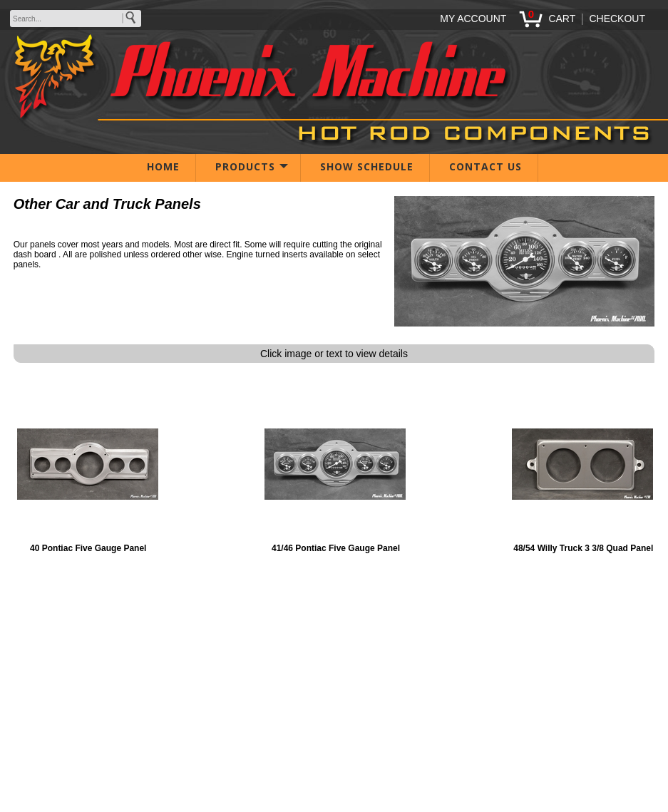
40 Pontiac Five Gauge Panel (88, 548)
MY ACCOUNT (473, 19)
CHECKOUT (617, 19)
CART (562, 19)
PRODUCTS (245, 166)
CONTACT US (485, 166)
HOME (163, 166)
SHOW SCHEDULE (367, 166)
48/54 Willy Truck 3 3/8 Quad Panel (583, 548)
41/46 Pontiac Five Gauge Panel (336, 548)
